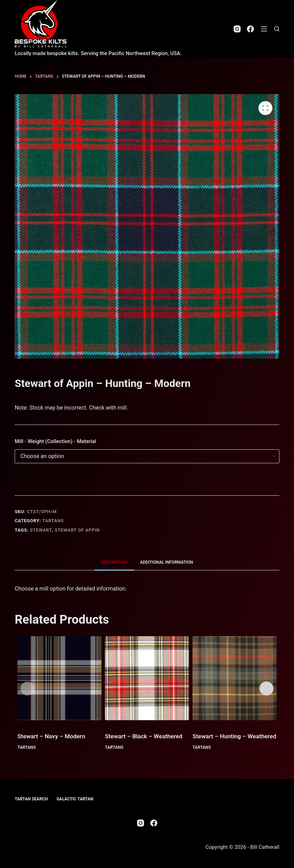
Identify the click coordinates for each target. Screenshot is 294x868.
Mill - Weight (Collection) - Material (55, 441)
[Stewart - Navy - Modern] (59, 678)
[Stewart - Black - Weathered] (147, 678)
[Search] (277, 29)
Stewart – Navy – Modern (51, 736)
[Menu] (264, 29)
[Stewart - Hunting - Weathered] (235, 678)
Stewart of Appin (77, 530)
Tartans (53, 521)
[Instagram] (237, 29)
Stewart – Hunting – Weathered (234, 736)
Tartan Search (31, 799)
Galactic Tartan (75, 799)
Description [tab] (114, 562)
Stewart (41, 530)
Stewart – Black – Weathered (144, 736)
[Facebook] (250, 29)
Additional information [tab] (167, 562)
